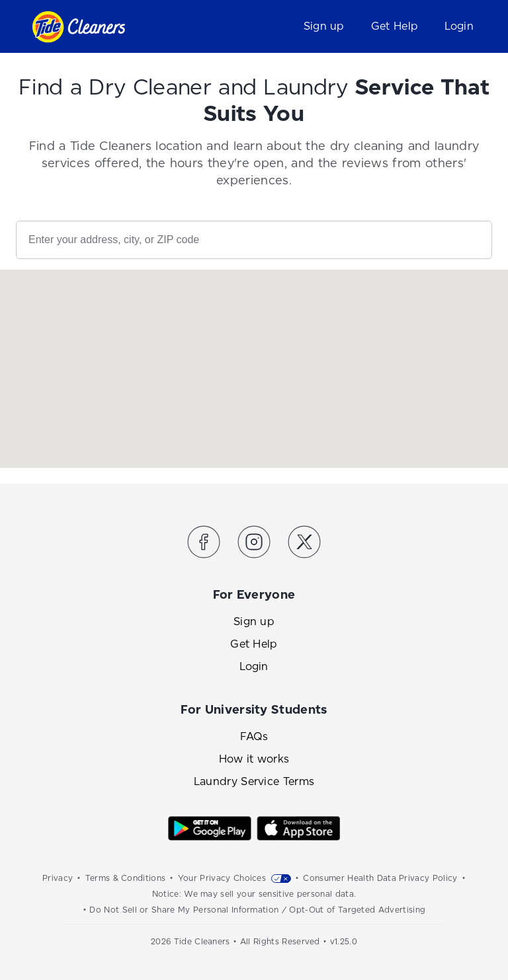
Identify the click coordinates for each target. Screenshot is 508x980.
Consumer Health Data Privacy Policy (380, 878)
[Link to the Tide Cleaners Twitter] (304, 544)
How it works (254, 759)
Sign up (324, 26)
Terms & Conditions (126, 878)
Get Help (395, 26)
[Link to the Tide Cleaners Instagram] (254, 544)
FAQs (254, 736)
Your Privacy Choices (222, 878)
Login (459, 26)
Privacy (58, 878)
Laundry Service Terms (254, 781)
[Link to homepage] (78, 27)
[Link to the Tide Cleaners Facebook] (204, 544)
